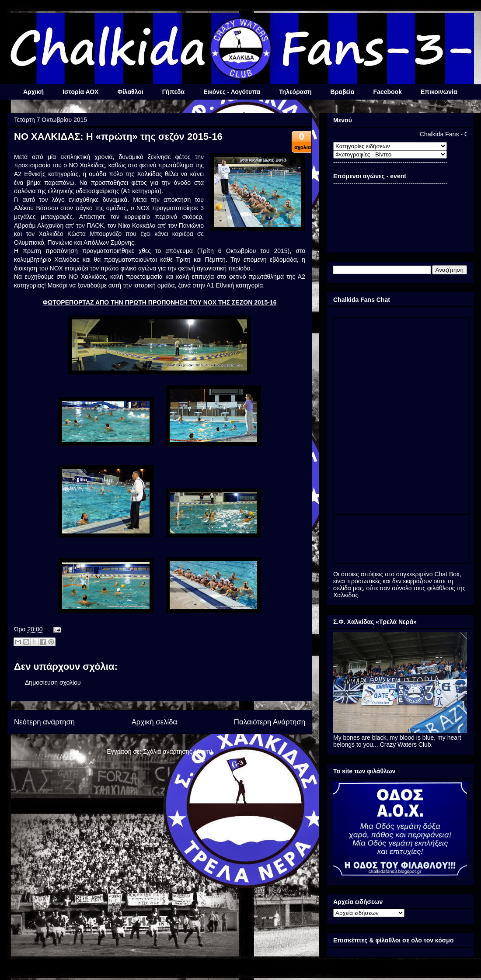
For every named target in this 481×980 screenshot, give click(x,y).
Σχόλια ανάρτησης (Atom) (178, 751)
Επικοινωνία (439, 92)
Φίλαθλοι (130, 92)
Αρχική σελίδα (155, 722)
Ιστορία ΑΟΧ (80, 92)
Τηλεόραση (295, 92)
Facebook (388, 92)
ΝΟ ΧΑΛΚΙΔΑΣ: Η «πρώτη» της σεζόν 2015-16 (118, 137)
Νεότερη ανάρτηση (44, 722)
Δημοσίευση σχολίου (53, 682)
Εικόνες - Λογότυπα (232, 92)
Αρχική (33, 92)
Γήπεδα (173, 92)
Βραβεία (343, 92)
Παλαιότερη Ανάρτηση (270, 722)
